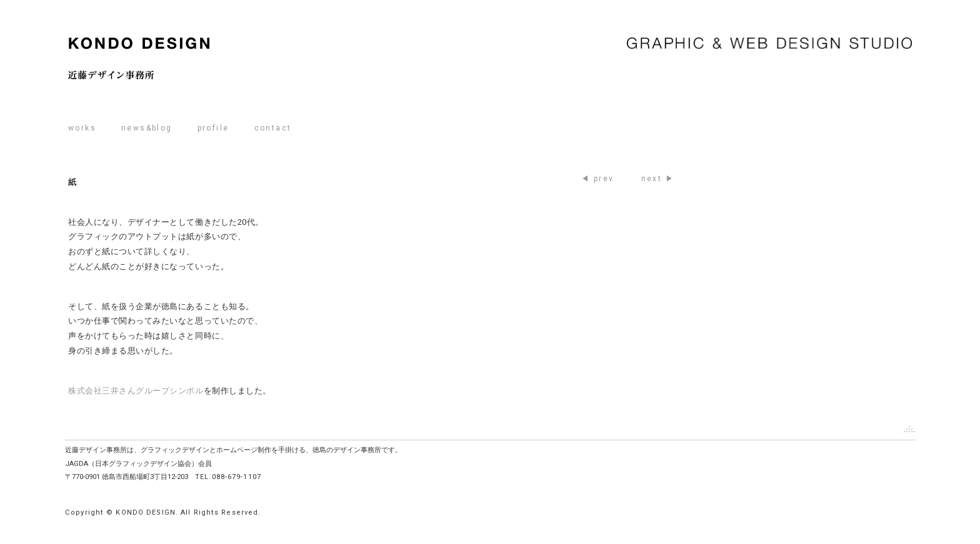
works (82, 128)
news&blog (147, 128)
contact (273, 128)
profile (213, 128)
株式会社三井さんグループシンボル (136, 391)
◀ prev (597, 179)
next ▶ (658, 179)
